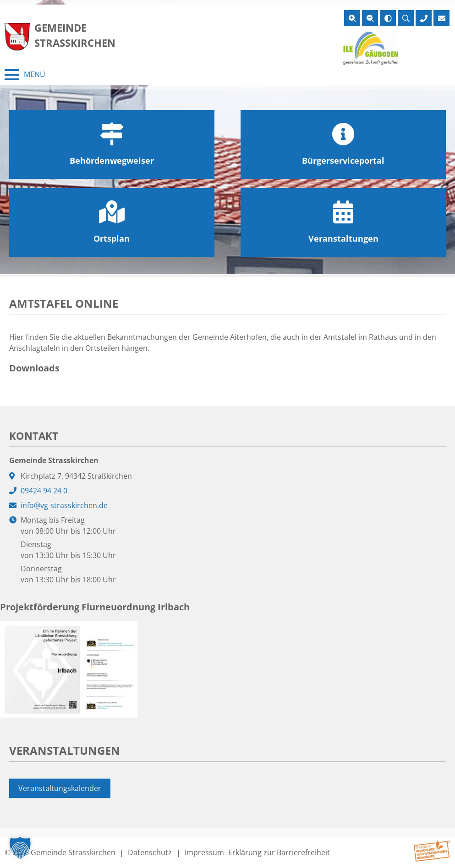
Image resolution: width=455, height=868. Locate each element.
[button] (20, 848)
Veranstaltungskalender (60, 788)
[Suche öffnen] (406, 18)
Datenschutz (150, 852)
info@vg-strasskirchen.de (64, 505)
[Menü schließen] (25, 75)
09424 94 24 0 (44, 491)
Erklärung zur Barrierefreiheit (279, 852)
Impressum (204, 852)
